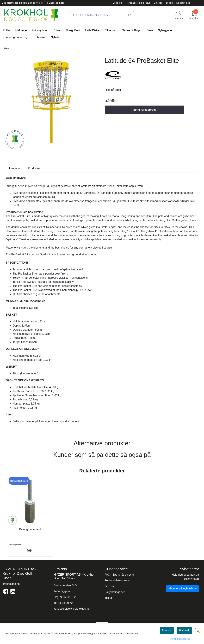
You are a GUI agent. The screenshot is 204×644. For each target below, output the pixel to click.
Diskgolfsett (73, 30)
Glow (150, 30)
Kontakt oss (183, 3)
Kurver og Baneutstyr (16, 37)
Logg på (118, 3)
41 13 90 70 (65, 603)
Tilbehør (110, 30)
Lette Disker (93, 30)
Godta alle (185, 630)
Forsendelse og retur (138, 3)
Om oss (158, 3)
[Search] (102, 15)
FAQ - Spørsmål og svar (119, 575)
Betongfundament (30, 529)
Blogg (169, 3)
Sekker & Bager (132, 30)
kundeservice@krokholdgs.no (72, 609)
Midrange (21, 30)
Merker (41, 37)
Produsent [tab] (34, 168)
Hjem (7, 48)
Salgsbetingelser (115, 592)
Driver (57, 30)
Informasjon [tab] (14, 168)
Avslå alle (167, 630)
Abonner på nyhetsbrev (183, 588)
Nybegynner (165, 30)
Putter (7, 30)
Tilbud (108, 598)
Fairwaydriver (40, 30)
